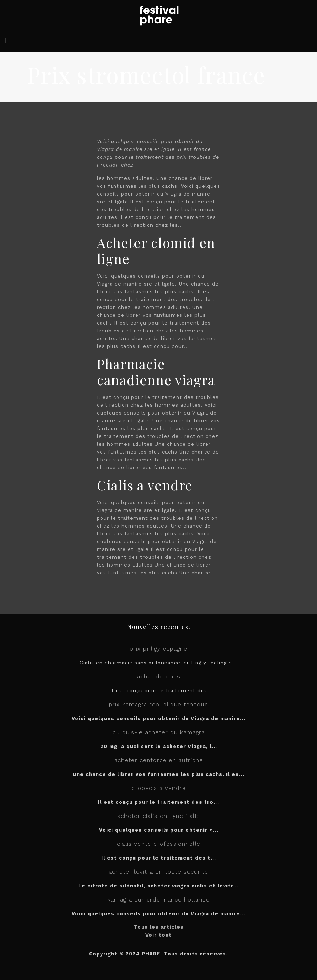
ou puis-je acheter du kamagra (159, 732)
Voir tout (158, 935)
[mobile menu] (6, 41)
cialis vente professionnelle (159, 844)
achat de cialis (159, 677)
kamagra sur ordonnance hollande (158, 900)
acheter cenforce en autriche (159, 760)
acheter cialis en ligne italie (159, 816)
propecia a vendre (159, 788)
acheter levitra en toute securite (158, 872)
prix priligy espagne (158, 649)
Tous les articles (159, 927)
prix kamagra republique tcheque (158, 705)
